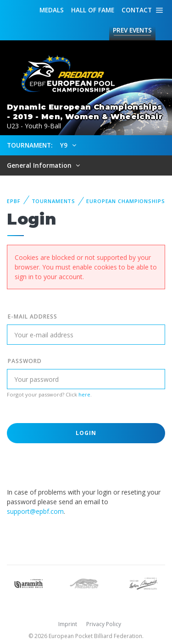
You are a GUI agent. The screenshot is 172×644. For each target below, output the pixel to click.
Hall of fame (93, 10)
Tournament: (30, 145)
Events (132, 30)
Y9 (65, 145)
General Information (40, 165)
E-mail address (32, 316)
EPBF (14, 201)
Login (86, 433)
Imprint (68, 624)
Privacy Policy (104, 624)
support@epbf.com (35, 511)
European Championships (125, 201)
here (84, 394)
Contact (137, 10)
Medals (52, 10)
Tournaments (54, 201)
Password (25, 361)
